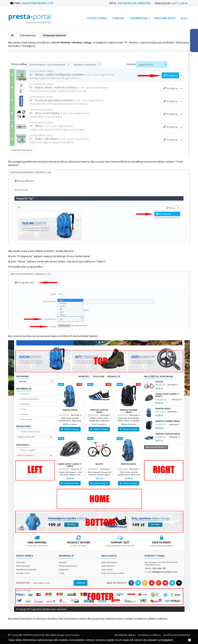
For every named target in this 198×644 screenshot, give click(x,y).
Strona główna (97, 18)
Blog (184, 18)
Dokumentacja (139, 18)
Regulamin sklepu (165, 18)
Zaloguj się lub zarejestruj (134, 3)
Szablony (118, 18)
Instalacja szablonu (150, 635)
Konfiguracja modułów (177, 635)
